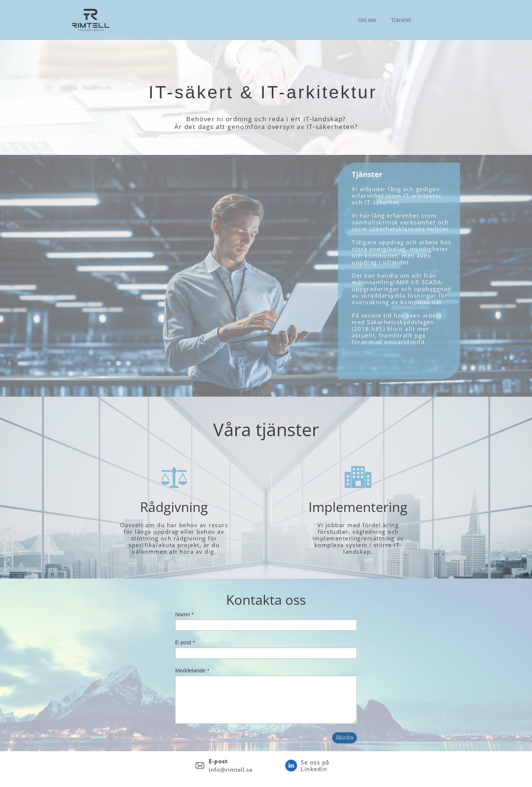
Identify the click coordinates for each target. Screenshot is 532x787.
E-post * (185, 642)
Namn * (184, 614)
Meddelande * (192, 670)
